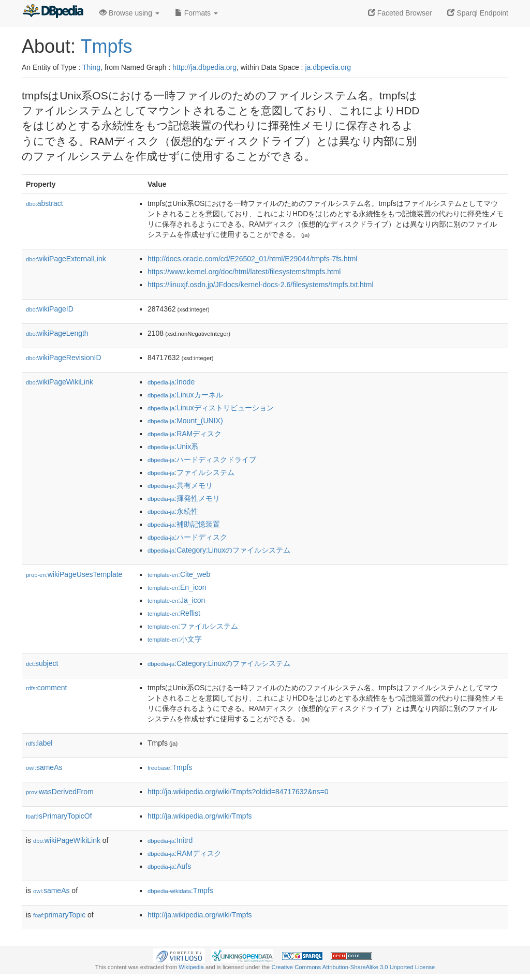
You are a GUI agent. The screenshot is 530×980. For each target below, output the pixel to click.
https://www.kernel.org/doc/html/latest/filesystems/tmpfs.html (244, 272)
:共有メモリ (180, 485)
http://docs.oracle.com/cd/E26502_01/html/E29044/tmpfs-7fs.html (252, 259)
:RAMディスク (185, 434)
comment (46, 688)
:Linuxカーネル (185, 395)
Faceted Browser (400, 13)
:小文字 (175, 639)
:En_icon (177, 587)
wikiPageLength (57, 333)
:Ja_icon (176, 600)
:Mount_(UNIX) (185, 421)
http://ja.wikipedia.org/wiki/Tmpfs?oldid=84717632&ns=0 (238, 792)
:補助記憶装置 (184, 524)
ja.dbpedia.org (328, 67)
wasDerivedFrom (60, 792)
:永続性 (173, 511)
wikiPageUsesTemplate (74, 574)
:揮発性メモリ (184, 498)
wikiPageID (50, 309)
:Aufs (169, 866)
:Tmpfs (170, 767)
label (39, 743)
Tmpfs (106, 46)
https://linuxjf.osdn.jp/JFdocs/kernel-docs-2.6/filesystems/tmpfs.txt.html (261, 285)
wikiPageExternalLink (66, 259)
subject (42, 663)
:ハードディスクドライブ (202, 459)
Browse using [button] (129, 13)
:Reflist (174, 613)
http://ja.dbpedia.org (204, 67)
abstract (45, 203)
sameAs (44, 767)
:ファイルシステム (191, 472)
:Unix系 (173, 447)
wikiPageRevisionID (64, 358)
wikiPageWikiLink (60, 382)
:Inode (171, 382)
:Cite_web (179, 574)
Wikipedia (191, 967)
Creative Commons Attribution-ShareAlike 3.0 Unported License (353, 967)
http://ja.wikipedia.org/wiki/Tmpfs (200, 816)
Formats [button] (196, 13)
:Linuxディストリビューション (211, 408)
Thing (91, 67)
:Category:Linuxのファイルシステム (219, 550)
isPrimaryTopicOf (59, 816)
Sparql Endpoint (478, 13)
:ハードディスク (187, 537)
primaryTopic (59, 915)
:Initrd (170, 840)
